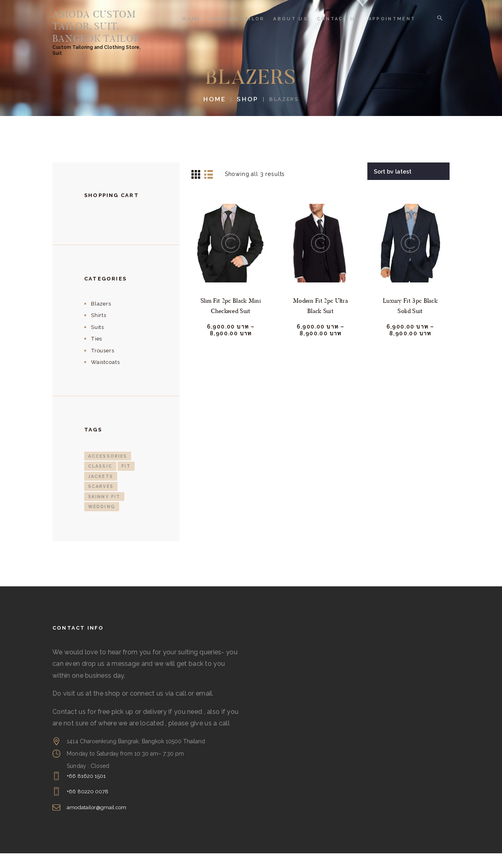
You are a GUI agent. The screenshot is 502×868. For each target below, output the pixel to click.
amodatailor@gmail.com (98, 822)
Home (217, 113)
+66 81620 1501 (87, 791)
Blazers (102, 317)
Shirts (99, 329)
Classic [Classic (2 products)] (101, 480)
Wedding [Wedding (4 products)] (102, 521)
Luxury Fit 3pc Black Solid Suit (410, 320)
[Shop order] (409, 185)
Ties (97, 352)
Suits (98, 340)
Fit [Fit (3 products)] (127, 480)
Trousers (104, 364)
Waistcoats (107, 375)
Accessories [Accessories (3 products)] (109, 470)
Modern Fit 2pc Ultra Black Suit (320, 320)
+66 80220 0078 (88, 806)
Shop (246, 113)
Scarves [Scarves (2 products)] (102, 501)
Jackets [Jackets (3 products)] (101, 490)
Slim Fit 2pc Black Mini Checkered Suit (231, 320)
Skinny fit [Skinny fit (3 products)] (105, 511)
